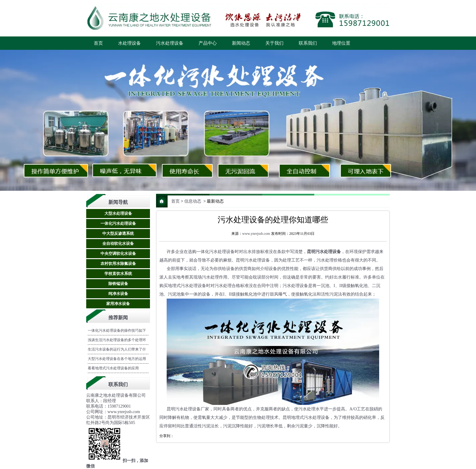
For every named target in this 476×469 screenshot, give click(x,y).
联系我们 (308, 43)
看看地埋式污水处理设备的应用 (113, 368)
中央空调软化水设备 (118, 253)
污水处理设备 (170, 43)
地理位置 (341, 43)
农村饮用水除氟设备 (118, 264)
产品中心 (208, 43)
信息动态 (193, 201)
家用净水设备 (118, 304)
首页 (98, 43)
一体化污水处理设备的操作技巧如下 (117, 330)
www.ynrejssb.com (256, 234)
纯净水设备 (118, 294)
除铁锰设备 (118, 284)
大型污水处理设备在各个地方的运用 (117, 359)
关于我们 (274, 43)
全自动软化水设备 (118, 243)
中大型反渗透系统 (118, 233)
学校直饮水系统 (118, 274)
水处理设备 (129, 43)
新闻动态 (241, 43)
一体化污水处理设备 (118, 223)
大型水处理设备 (118, 213)
